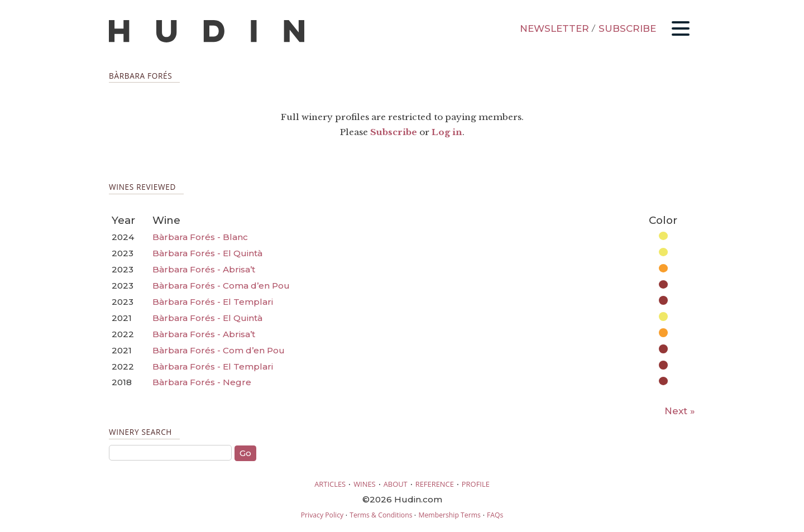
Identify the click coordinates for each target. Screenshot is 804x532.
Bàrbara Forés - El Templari (213, 302)
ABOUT (396, 484)
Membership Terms (449, 515)
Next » (680, 411)
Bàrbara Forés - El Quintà (207, 253)
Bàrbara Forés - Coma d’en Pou (221, 286)
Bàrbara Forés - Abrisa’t (204, 269)
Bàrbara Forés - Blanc (200, 237)
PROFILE (476, 484)
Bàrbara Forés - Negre (202, 382)
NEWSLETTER (554, 28)
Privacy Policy (322, 515)
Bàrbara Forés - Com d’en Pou (219, 350)
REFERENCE (435, 484)
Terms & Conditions (381, 515)
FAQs (495, 515)
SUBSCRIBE (627, 28)
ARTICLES (330, 484)
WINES (365, 484)
